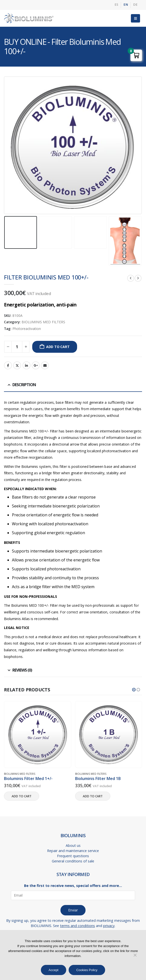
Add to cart (58, 347)
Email (45, 365)
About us (73, 845)
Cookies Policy (87, 970)
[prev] (131, 278)
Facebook (8, 365)
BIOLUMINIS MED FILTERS (43, 322)
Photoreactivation (27, 329)
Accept (54, 970)
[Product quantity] (17, 347)
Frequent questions (73, 856)
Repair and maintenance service (73, 851)
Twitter (17, 365)
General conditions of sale (73, 861)
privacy (109, 926)
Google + (36, 365)
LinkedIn (27, 365)
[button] (135, 18)
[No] (135, 955)
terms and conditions (77, 926)
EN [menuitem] (126, 5)
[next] (138, 278)
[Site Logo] (29, 18)
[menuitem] (116, 5)
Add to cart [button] (22, 796)
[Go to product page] (38, 734)
